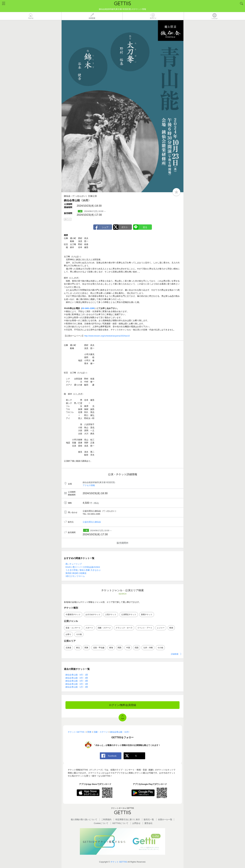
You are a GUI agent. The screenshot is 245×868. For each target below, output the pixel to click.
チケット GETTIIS (119, 862)
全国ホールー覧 (165, 819)
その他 (79, 634)
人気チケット (111, 615)
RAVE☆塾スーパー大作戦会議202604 (83, 567)
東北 (78, 648)
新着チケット (147, 615)
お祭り (68, 634)
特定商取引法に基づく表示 (128, 819)
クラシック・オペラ (124, 628)
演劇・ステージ (104, 628)
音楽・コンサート (73, 628)
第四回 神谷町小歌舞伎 (76, 573)
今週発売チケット (73, 615)
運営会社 (148, 823)
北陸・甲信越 (99, 648)
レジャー (161, 628)
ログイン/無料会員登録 (123, 705)
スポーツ (89, 628)
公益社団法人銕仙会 (92, 522)
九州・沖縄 (148, 648)
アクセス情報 (89, 485)
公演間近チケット (129, 615)
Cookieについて (101, 823)
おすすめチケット (93, 615)
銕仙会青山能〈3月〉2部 (77, 681)
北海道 (68, 648)
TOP (122, 719)
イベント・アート (145, 628)
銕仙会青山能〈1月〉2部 (77, 687)
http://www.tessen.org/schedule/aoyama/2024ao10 (107, 336)
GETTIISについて (120, 823)
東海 (111, 648)
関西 (120, 648)
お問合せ (136, 823)
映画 (171, 628)
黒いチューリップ (74, 564)
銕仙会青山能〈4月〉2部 (77, 678)
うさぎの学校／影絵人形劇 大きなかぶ (83, 570)
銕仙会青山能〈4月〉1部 (77, 675)
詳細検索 (175, 654)
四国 (137, 648)
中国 (128, 648)
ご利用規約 (106, 819)
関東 (86, 648)
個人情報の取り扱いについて (84, 819)
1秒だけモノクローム (75, 576)
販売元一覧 (149, 819)
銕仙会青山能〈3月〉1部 (77, 684)
